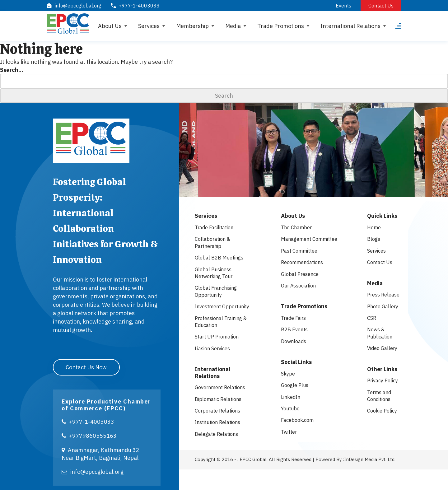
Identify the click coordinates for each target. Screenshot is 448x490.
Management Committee (309, 239)
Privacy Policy (383, 380)
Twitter (289, 432)
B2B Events (294, 329)
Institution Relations (217, 422)
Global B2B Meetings (219, 258)
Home (374, 227)
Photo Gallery (383, 306)
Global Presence (300, 274)
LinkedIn (291, 397)
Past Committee (299, 251)
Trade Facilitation (214, 227)
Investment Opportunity (222, 306)
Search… (12, 70)
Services (376, 251)
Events (343, 6)
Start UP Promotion (217, 337)
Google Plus (295, 385)
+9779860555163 (89, 435)
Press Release (383, 295)
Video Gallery (382, 348)
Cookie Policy (382, 411)
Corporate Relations (217, 411)
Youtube (290, 408)
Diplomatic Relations (218, 399)
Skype (288, 374)
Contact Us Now (86, 367)
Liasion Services (212, 348)
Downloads (294, 341)
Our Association (298, 286)
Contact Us (381, 6)
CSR (372, 318)
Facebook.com (297, 420)
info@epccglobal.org (93, 471)
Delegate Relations (216, 434)
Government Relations (220, 387)
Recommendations (302, 262)
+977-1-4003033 (88, 421)
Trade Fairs (293, 318)
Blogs (374, 239)
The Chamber (296, 227)
